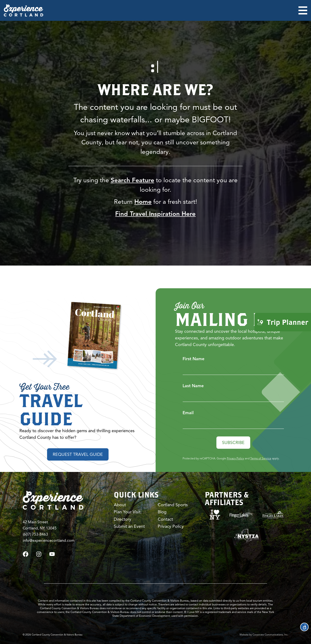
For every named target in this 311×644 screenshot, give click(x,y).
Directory (123, 519)
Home (143, 202)
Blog (162, 512)
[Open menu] (303, 10)
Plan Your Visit (127, 512)
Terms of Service (261, 458)
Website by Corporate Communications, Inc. (264, 635)
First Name (193, 359)
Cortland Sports (173, 505)
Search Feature (132, 180)
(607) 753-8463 (35, 534)
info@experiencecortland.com (49, 541)
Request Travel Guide (78, 454)
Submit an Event (129, 526)
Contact (165, 519)
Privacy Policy (235, 458)
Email (188, 413)
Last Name (193, 386)
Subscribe (233, 443)
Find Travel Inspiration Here (155, 214)
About (120, 505)
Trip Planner (283, 322)
